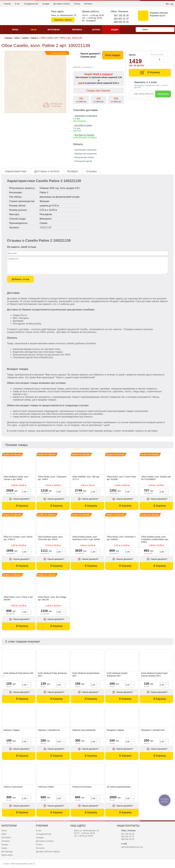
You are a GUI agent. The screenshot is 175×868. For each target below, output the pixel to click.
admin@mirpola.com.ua (132, 847)
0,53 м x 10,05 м (48, 210)
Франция (44, 201)
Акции (4, 848)
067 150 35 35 (121, 16)
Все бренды (7, 852)
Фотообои (6, 838)
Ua (172, 4)
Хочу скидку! (113, 55)
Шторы (5, 845)
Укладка (46, 4)
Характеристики (16, 171)
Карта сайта (7, 855)
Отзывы (91, 171)
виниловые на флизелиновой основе (60, 197)
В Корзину (154, 72)
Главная (7, 4)
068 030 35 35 (121, 22)
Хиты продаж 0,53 (70, 188)
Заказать (163, 94)
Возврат (73, 171)
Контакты (88, 4)
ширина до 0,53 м (49, 206)
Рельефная (46, 214)
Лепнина (6, 841)
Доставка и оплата (62, 4)
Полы (4, 831)
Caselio (43, 223)
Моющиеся (46, 219)
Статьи (77, 4)
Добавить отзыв (20, 279)
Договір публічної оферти (48, 852)
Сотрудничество (31, 4)
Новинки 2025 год (49, 188)
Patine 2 (44, 192)
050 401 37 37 (121, 19)
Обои (4, 834)
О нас (17, 4)
